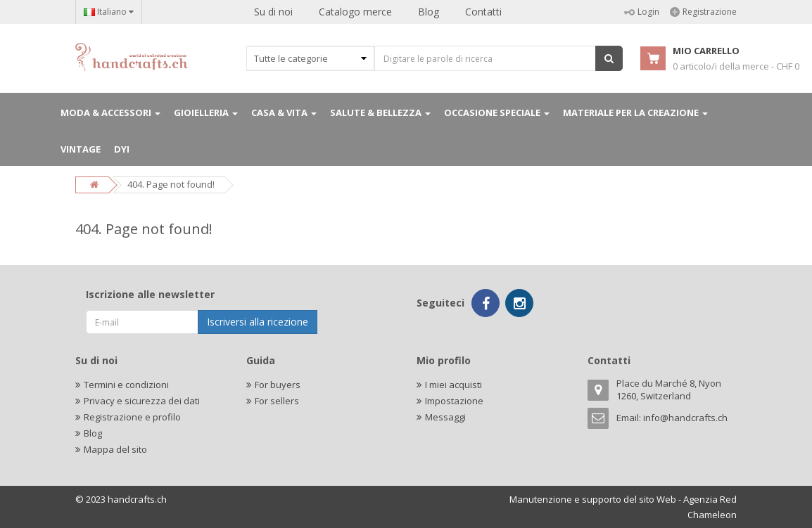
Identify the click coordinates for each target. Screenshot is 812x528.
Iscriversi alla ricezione (258, 322)
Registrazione (703, 12)
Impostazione (454, 401)
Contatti (483, 12)
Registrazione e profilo (132, 417)
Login (642, 12)
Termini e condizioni (126, 385)
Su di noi (273, 12)
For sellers (277, 401)
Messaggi (445, 417)
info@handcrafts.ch (685, 418)
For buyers (278, 385)
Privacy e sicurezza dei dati (142, 401)
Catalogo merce (355, 12)
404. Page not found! (171, 184)
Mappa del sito (115, 449)
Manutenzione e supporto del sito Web (593, 499)
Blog (429, 12)
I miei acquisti (453, 385)
